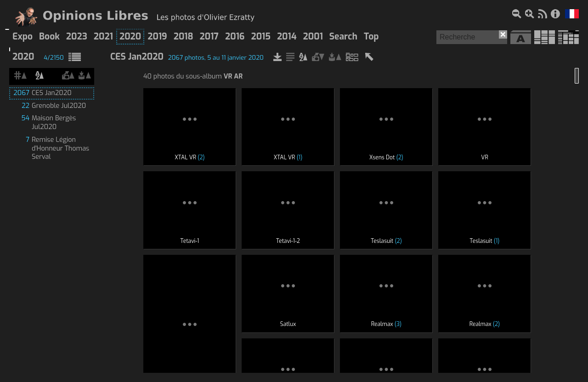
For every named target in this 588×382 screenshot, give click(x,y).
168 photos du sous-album (189, 243)
